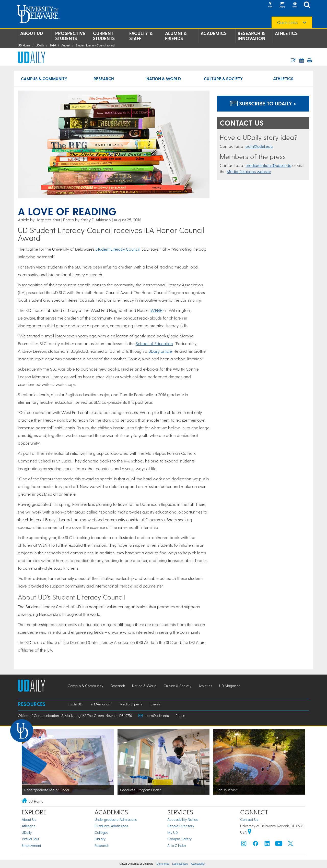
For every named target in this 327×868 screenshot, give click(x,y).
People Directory (181, 826)
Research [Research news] (104, 78)
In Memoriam (101, 704)
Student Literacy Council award (95, 45)
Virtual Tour (31, 839)
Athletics (286, 33)
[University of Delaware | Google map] (250, 832)
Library (100, 839)
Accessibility (198, 864)
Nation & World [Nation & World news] (164, 78)
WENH (156, 310)
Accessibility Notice (183, 819)
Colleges (101, 832)
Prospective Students (70, 36)
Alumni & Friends (176, 36)
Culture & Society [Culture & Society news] (223, 78)
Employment (31, 845)
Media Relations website (249, 171)
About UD (32, 33)
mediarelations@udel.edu (268, 165)
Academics (214, 33)
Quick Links (287, 22)
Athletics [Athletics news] (283, 78)
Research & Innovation (252, 36)
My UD (173, 832)
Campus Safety (179, 839)
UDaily (40, 45)
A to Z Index (177, 845)
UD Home (24, 45)
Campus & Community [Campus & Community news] (44, 78)
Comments (163, 864)
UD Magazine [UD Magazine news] (230, 686)
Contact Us (249, 819)
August (66, 45)
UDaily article (160, 351)
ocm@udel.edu (259, 146)
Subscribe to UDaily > (263, 103)
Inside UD (75, 704)
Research (102, 845)
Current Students (104, 36)
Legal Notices (180, 864)
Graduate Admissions (111, 826)
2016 (53, 45)
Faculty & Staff (141, 36)
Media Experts (131, 704)
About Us (29, 819)
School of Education (154, 343)
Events (155, 704)
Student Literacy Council (118, 249)
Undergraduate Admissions (116, 819)
